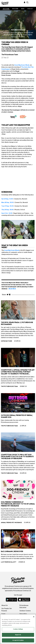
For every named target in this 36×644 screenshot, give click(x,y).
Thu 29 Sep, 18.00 (7, 210)
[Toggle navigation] (32, 3)
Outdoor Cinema (25, 611)
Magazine (15, 9)
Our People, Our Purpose (7, 610)
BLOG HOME (6, 9)
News (23, 9)
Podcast (30, 9)
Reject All (18, 635)
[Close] (34, 617)
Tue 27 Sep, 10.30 (7, 206)
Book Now (12, 289)
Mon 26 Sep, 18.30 (7, 203)
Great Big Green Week (22, 65)
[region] (18, 629)
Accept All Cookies (18, 640)
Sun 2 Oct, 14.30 (7, 213)
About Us (5, 605)
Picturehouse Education (24, 607)
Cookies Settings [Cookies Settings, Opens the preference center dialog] (18, 629)
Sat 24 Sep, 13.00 (7, 199)
